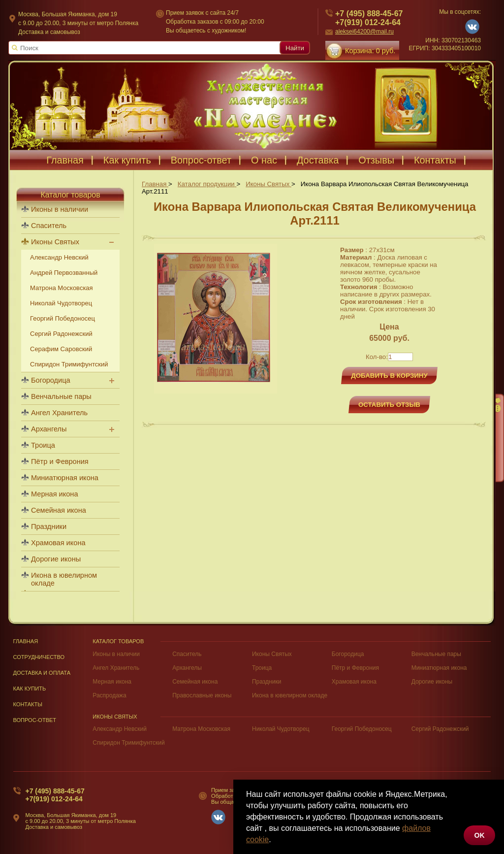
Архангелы (49, 429)
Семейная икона (59, 510)
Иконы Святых (55, 242)
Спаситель (49, 226)
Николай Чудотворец (61, 303)
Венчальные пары (61, 396)
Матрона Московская (62, 288)
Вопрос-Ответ (35, 720)
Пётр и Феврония (60, 461)
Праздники (49, 526)
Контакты (435, 160)
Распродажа (109, 695)
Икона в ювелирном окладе (64, 579)
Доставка (318, 160)
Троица (43, 445)
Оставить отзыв (389, 405)
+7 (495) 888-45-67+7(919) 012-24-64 (55, 795)
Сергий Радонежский (61, 334)
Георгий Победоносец (63, 318)
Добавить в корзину (389, 376)
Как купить (127, 160)
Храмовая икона (58, 543)
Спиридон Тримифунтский (69, 364)
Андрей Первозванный (64, 273)
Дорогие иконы (56, 559)
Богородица (51, 380)
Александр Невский (59, 257)
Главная (65, 160)
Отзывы (376, 160)
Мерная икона (54, 494)
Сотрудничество (39, 657)
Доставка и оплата (42, 673)
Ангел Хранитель (59, 413)
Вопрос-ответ (201, 160)
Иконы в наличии (60, 209)
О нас (264, 160)
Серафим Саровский (61, 349)
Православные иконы (202, 695)
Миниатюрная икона (65, 478)
